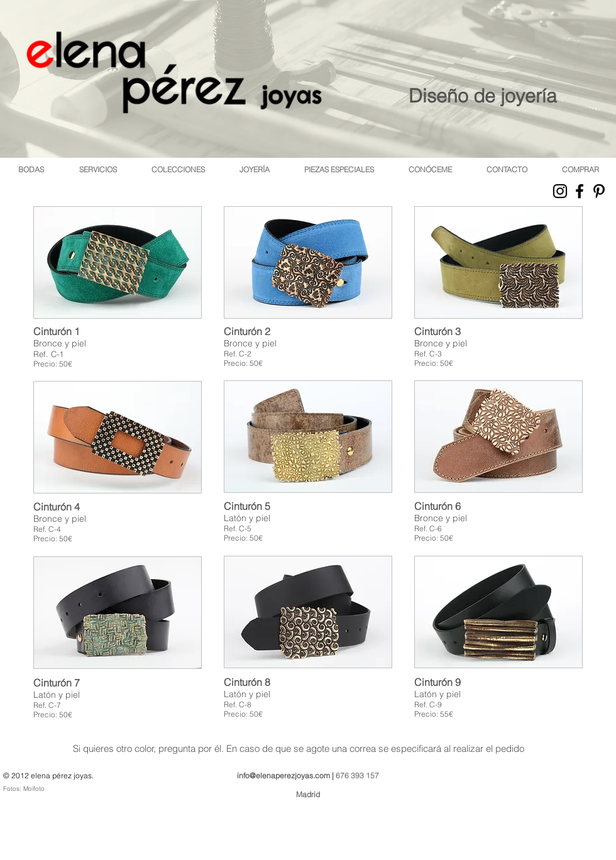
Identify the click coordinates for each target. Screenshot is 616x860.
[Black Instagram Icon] (560, 191)
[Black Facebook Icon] (580, 191)
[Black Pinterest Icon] (599, 191)
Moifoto (34, 789)
